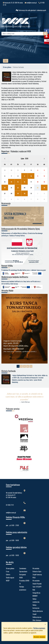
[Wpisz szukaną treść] (22, 34)
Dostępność (23, 575)
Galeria (8, 575)
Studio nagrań (10, 578)
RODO (21, 578)
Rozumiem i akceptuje (39, 637)
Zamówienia (23, 568)
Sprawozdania (23, 571)
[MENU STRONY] (6, 61)
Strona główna (7, 67)
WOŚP (8, 581)
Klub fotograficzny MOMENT (36, 593)
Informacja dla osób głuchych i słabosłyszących (31, 10)
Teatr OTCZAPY (37, 587)
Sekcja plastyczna (38, 611)
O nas (8, 571)
